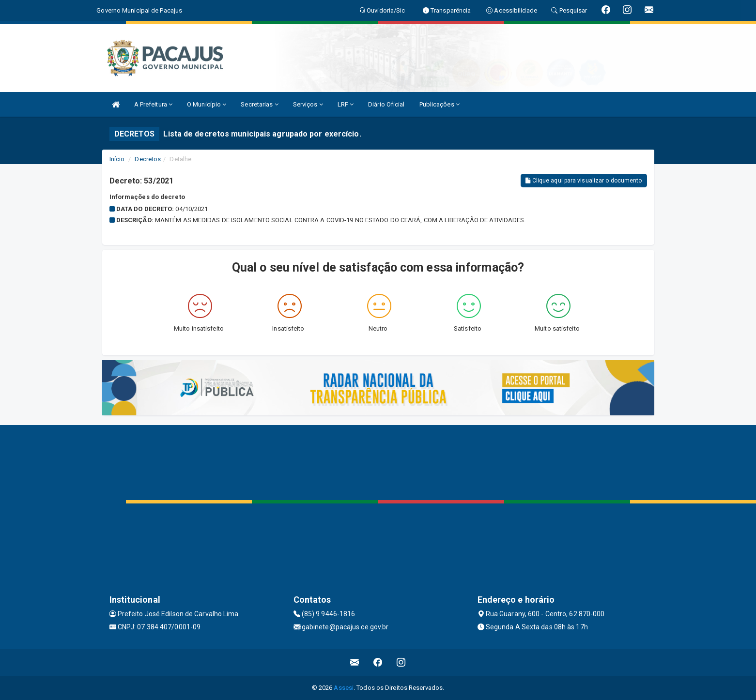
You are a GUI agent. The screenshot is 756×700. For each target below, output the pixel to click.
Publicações (440, 104)
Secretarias (259, 104)
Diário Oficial (386, 104)
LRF (346, 104)
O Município (207, 104)
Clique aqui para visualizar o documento (584, 181)
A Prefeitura (153, 104)
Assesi (344, 688)
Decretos (148, 159)
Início (117, 159)
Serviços (308, 104)
